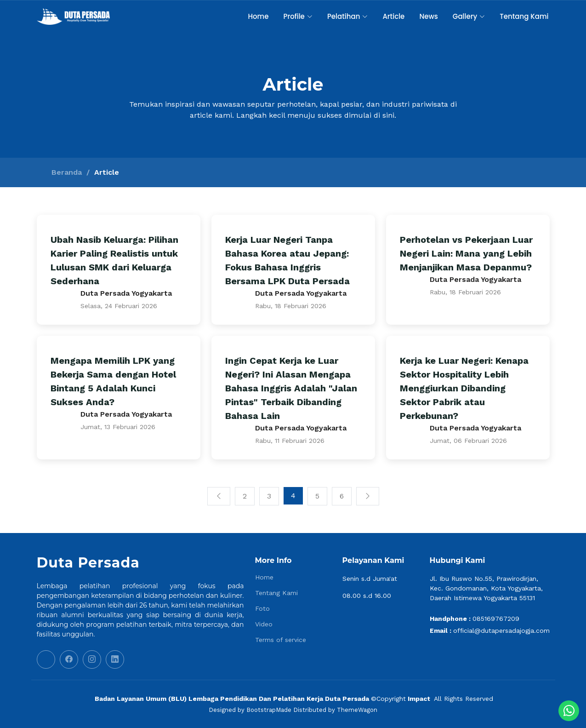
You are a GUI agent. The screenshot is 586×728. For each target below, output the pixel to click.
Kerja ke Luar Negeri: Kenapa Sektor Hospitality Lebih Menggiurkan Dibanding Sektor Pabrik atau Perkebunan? (464, 388)
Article (393, 16)
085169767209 (496, 619)
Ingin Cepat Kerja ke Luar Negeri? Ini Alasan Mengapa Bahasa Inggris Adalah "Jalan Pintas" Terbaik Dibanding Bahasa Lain (291, 388)
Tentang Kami (524, 16)
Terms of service (281, 640)
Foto (262, 608)
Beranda (67, 172)
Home (258, 16)
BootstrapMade (269, 710)
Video (264, 624)
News (428, 16)
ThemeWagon (357, 710)
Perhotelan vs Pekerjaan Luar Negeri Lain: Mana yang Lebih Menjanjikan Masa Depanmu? (466, 253)
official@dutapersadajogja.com (501, 631)
